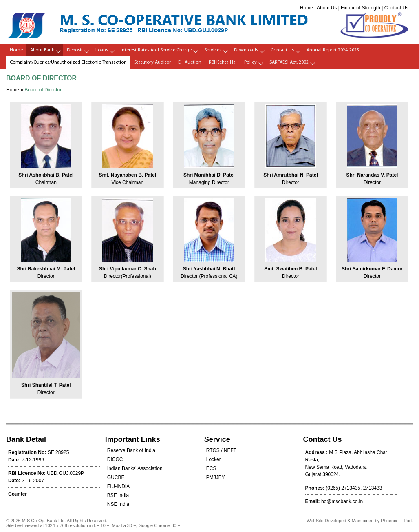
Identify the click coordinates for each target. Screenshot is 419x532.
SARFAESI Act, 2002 (289, 62)
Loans (102, 50)
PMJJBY (216, 477)
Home (307, 8)
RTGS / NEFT (221, 450)
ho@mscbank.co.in (342, 501)
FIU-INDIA (118, 486)
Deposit (75, 50)
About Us (327, 8)
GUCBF (116, 477)
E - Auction (190, 62)
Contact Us (396, 8)
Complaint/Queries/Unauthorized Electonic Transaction (68, 62)
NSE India (118, 504)
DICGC (115, 459)
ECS (211, 468)
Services (213, 50)
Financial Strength (361, 8)
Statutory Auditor (152, 62)
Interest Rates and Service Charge (156, 50)
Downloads (246, 50)
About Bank (42, 50)
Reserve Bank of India (131, 450)
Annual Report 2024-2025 (333, 50)
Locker (214, 459)
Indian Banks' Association (135, 468)
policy (250, 62)
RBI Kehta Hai (223, 62)
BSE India (118, 495)
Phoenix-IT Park (397, 521)
